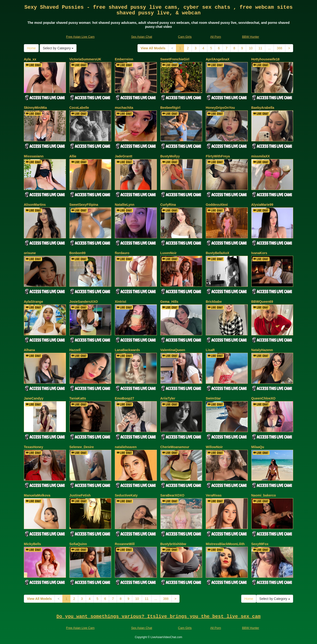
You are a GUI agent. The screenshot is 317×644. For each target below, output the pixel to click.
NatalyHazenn (262, 350)
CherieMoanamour (175, 447)
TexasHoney (33, 447)
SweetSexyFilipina (84, 205)
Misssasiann (34, 156)
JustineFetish (80, 495)
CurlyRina (168, 205)
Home (31, 48)
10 (251, 48)
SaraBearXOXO (172, 495)
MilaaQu (258, 447)
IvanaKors (259, 253)
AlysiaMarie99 (262, 205)
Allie (73, 156)
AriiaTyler (168, 398)
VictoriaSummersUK (85, 59)
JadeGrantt (124, 156)
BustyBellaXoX (218, 253)
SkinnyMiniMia (35, 108)
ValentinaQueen (173, 350)
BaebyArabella (263, 108)
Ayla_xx (30, 59)
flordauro (122, 253)
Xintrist (120, 302)
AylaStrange (33, 302)
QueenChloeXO (263, 398)
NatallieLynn (125, 205)
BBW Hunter (251, 37)
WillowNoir (214, 447)
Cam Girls (185, 37)
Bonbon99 (77, 253)
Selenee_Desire (82, 447)
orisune (30, 253)
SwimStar (213, 398)
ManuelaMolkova (37, 495)
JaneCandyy (34, 398)
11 (260, 48)
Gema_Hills (169, 302)
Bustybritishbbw (173, 544)
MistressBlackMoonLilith (225, 544)
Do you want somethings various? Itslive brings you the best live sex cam (158, 617)
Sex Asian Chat (142, 37)
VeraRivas (214, 495)
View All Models (153, 48)
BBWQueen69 (262, 302)
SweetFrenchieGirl (175, 59)
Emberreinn (124, 59)
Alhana (29, 350)
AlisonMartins (35, 205)
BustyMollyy (170, 156)
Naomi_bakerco (264, 495)
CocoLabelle (79, 108)
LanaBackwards (127, 350)
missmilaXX (261, 156)
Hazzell (75, 350)
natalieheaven (126, 447)
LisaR (210, 350)
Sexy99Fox (260, 544)
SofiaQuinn (78, 544)
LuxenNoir (169, 253)
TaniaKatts (78, 398)
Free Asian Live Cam (80, 37)
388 (279, 48)
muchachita (124, 108)
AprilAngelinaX (218, 59)
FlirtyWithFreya (218, 156)
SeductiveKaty (126, 495)
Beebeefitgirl (170, 108)
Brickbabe (214, 302)
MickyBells (32, 544)
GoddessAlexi (217, 205)
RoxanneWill (125, 544)
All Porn (216, 37)
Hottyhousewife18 (266, 59)
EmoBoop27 (124, 398)
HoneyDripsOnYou (220, 108)
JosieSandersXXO (84, 302)
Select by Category (58, 48)
